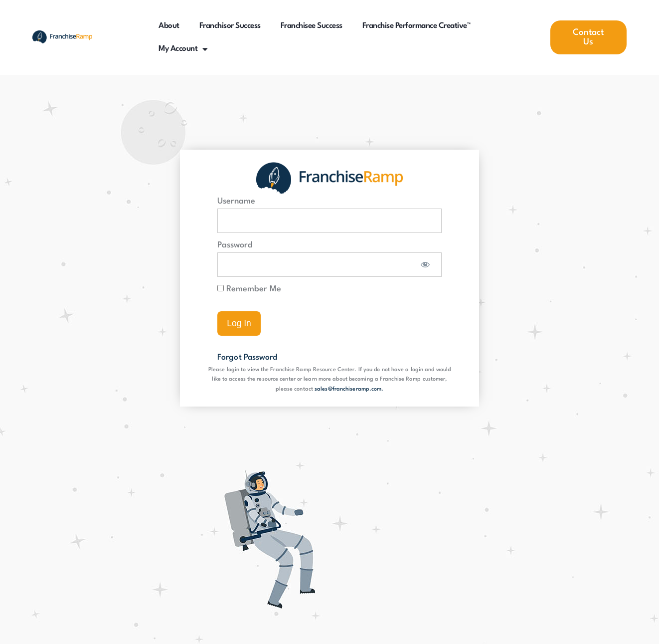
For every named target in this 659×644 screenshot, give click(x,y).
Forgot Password (249, 358)
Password (235, 245)
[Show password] (425, 265)
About (169, 26)
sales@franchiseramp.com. (349, 389)
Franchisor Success (230, 26)
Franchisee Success (312, 26)
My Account (183, 49)
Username (236, 201)
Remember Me (249, 289)
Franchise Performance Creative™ (416, 26)
